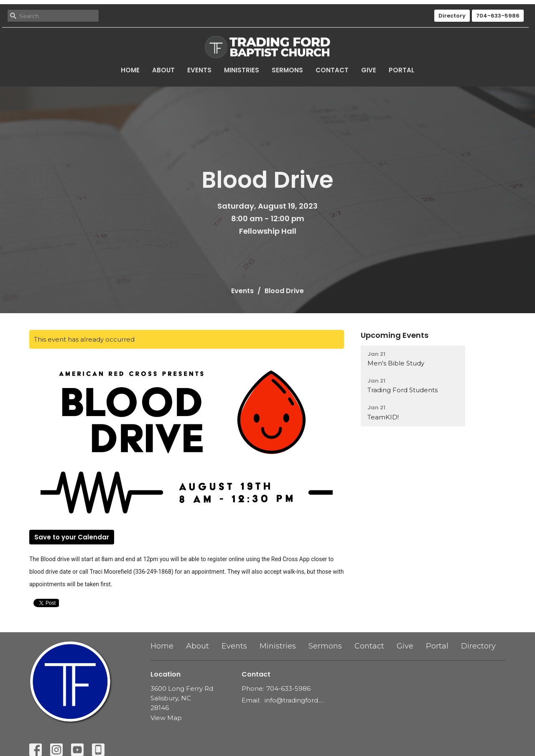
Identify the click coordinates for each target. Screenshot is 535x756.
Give (369, 70)
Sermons (287, 70)
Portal (401, 70)
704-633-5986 (498, 16)
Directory (452, 16)
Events (199, 70)
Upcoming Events (395, 335)
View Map (166, 718)
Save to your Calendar (72, 537)
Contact (332, 70)
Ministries (242, 70)
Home (130, 70)
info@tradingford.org (294, 700)
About (163, 70)
